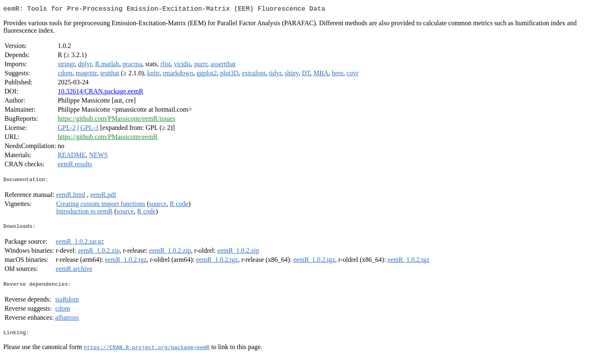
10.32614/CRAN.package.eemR (100, 93)
